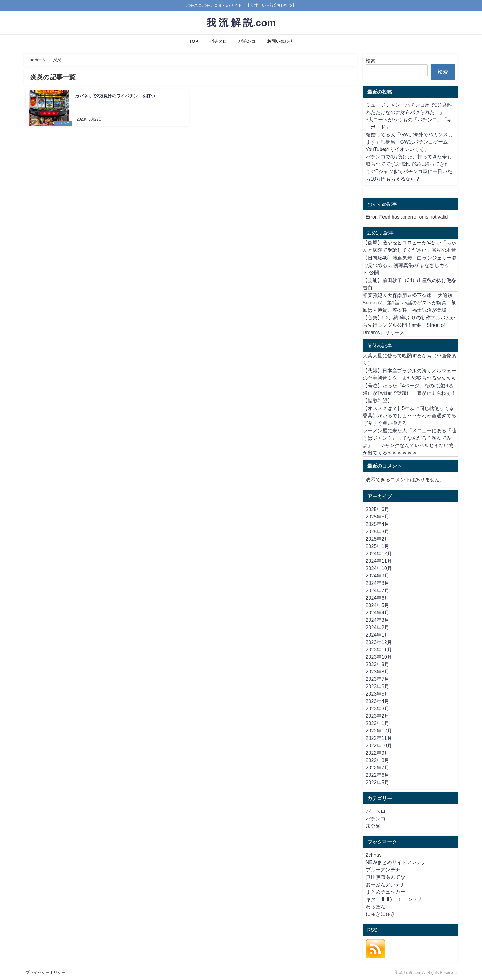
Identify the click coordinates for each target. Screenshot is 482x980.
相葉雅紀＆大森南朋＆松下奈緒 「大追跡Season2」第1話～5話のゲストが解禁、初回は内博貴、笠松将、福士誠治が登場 (410, 303)
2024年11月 (379, 561)
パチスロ (218, 41)
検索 (371, 61)
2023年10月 (379, 657)
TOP (194, 41)
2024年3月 (378, 620)
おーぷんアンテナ (385, 884)
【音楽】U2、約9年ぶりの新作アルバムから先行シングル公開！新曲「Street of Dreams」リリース (409, 325)
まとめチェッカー (385, 892)
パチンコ (247, 41)
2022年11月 (379, 738)
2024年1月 (378, 635)
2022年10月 (379, 745)
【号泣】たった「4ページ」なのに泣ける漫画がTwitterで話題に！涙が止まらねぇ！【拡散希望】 (409, 393)
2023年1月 (378, 723)
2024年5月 (378, 605)
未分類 (373, 826)
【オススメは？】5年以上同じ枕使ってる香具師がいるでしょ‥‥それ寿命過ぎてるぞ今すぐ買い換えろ (409, 415)
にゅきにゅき (381, 914)
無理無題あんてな (385, 877)
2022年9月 (378, 753)
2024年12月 (379, 553)
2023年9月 (378, 664)
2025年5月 (378, 517)
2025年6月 (378, 509)
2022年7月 (378, 768)
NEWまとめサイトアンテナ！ (399, 862)
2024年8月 (378, 583)
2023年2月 (378, 716)
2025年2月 (378, 539)
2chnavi (374, 855)
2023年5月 (378, 694)
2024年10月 (379, 568)
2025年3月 (378, 531)
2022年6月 (378, 775)
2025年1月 (378, 546)
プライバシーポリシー (45, 972)
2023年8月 (378, 672)
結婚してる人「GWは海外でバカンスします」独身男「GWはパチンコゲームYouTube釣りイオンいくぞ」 (409, 142)
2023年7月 (378, 679)
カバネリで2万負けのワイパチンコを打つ (115, 96)
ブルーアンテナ (383, 870)
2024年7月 (378, 590)
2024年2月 (378, 627)
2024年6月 (378, 598)
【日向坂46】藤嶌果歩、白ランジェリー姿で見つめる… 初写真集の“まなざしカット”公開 (410, 265)
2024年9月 (378, 576)
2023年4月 (378, 701)
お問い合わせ (280, 41)
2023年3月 (378, 708)
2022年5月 (378, 782)
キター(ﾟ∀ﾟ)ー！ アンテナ (394, 899)
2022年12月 (379, 731)
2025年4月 (378, 524)
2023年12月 (379, 642)
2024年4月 (378, 613)
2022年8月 (378, 760)
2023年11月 (379, 649)
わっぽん (376, 907)
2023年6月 (378, 686)
